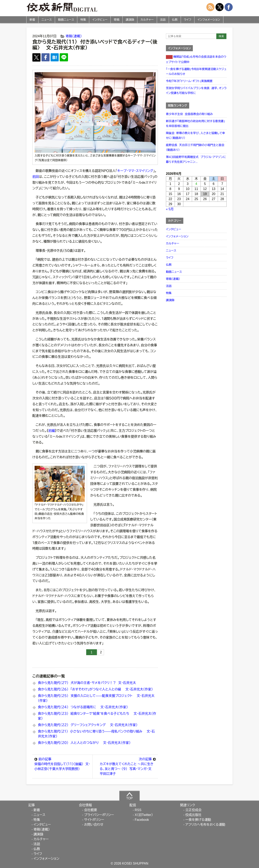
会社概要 (91, 810)
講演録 (130, 20)
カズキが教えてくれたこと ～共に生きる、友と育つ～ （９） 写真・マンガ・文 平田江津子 (128, 766)
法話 (163, 20)
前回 (36, 177)
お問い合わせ (94, 825)
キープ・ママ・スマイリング (135, 171)
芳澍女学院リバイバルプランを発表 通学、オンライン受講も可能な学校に (196, 91)
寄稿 (117, 20)
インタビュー (100, 20)
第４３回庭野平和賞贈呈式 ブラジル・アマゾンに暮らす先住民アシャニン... (196, 159)
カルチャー (147, 20)
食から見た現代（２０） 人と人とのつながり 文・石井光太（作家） (84, 743)
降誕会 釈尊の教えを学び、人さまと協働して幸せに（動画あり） (195, 135)
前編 (52, 431)
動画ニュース (66, 20)
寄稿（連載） (74, 36)
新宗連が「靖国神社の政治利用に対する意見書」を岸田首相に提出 (195, 124)
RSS (138, 810)
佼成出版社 (193, 815)
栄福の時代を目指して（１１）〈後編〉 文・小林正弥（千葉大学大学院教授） (62, 764)
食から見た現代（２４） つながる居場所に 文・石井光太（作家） (83, 707)
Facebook (142, 820)
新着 (32, 20)
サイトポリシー (94, 820)
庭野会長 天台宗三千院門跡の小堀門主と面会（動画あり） (195, 147)
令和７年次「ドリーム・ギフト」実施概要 (189, 81)
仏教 (175, 20)
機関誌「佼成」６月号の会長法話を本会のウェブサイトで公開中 (196, 59)
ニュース (47, 20)
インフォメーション (209, 20)
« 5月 (170, 209)
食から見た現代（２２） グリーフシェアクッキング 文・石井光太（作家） (88, 725)
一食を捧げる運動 (198, 820)
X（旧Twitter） (144, 815)
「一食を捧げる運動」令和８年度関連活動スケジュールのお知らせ (196, 71)
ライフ (188, 20)
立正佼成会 (193, 810)
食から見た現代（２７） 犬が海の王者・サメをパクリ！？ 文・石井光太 (87, 683)
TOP (130, 796)
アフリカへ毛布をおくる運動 (205, 825)
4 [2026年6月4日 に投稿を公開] (196, 184)
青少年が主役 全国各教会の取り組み (189, 114)
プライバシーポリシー (99, 815)
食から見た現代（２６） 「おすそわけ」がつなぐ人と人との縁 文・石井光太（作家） (95, 689)
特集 (83, 20)
